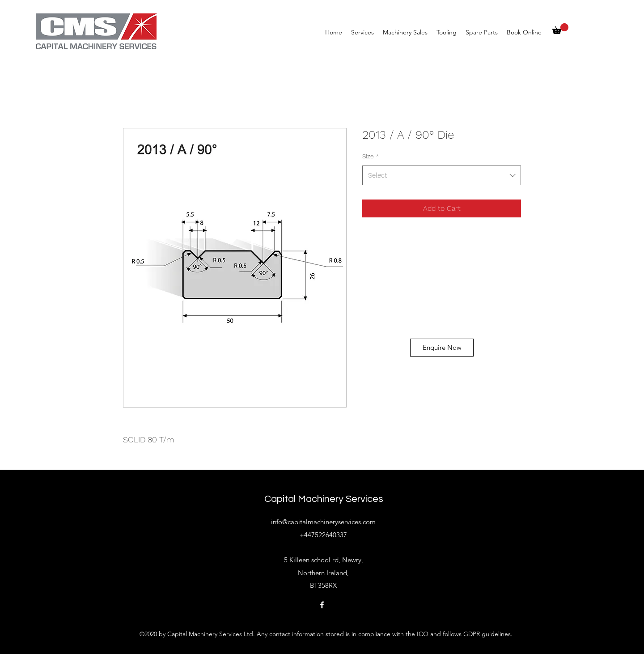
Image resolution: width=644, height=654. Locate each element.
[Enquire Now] (442, 348)
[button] (560, 29)
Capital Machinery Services (324, 499)
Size (371, 156)
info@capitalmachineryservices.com (323, 522)
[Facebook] (322, 605)
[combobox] (442, 175)
